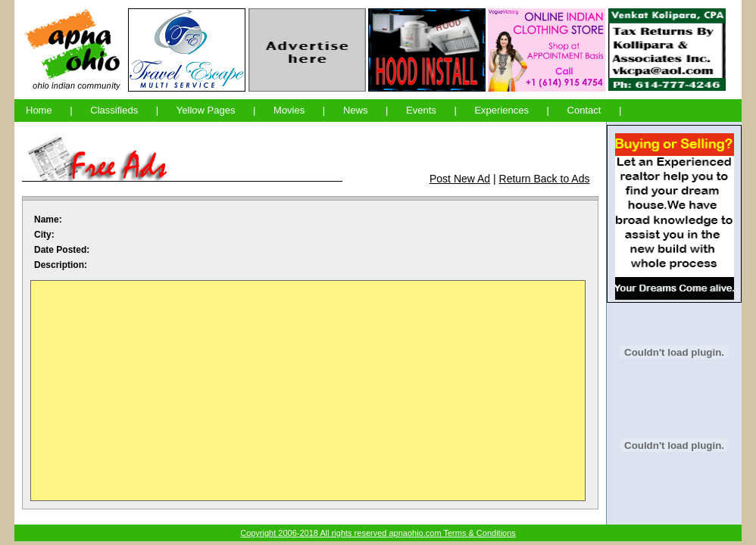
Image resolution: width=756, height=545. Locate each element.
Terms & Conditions (479, 533)
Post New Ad (460, 179)
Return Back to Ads (545, 179)
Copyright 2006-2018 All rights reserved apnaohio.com (342, 533)
